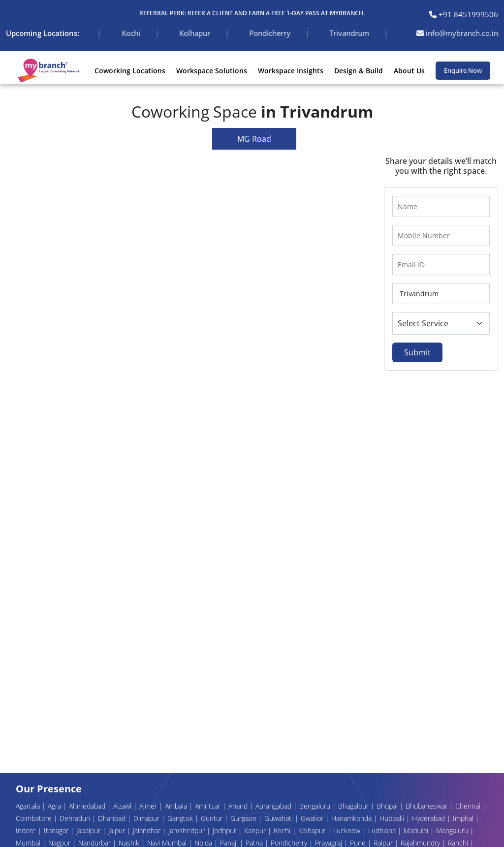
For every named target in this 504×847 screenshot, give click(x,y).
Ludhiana (383, 831)
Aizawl (123, 806)
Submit (417, 352)
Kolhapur (313, 831)
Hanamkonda (352, 818)
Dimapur (147, 818)
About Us (409, 71)
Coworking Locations (130, 71)
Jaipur (118, 831)
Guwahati (280, 818)
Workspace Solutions (212, 71)
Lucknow (348, 831)
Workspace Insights (291, 71)
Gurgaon (244, 818)
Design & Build (359, 71)
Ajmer (149, 806)
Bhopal (388, 806)
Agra (55, 806)
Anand (239, 806)
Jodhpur (225, 831)
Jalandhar (148, 831)
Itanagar (57, 831)
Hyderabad (429, 818)
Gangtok (181, 818)
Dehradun (76, 818)
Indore (27, 831)
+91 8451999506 (464, 14)
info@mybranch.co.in (457, 33)
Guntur (213, 818)
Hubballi (393, 818)
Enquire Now (463, 70)
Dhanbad (113, 818)
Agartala (29, 806)
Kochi (283, 831)
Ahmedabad (88, 806)
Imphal (464, 818)
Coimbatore (35, 818)
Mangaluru (453, 831)
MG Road (254, 139)
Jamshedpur (188, 831)
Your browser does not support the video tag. (189, 453)
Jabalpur (89, 831)
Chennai (469, 806)
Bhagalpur (354, 806)
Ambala (177, 806)
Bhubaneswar (427, 806)
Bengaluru (316, 806)
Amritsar (209, 806)
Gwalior (313, 818)
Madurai (417, 831)
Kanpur (256, 831)
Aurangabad (274, 806)
